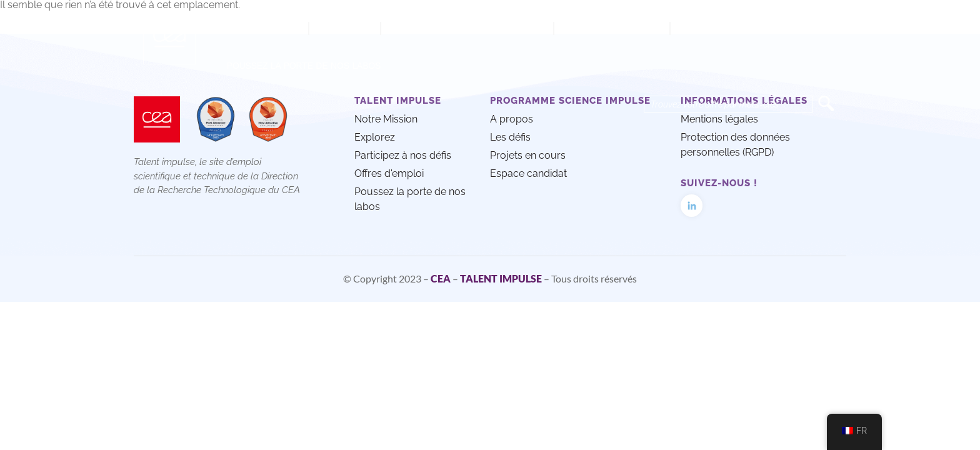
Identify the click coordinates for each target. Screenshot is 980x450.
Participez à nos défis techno (467, 28)
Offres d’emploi (612, 28)
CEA (441, 278)
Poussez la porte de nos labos (304, 66)
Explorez (345, 28)
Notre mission (261, 28)
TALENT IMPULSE (501, 278)
